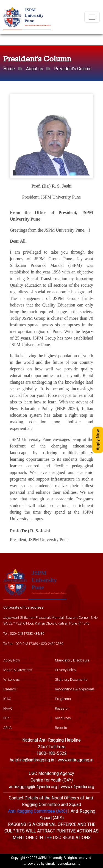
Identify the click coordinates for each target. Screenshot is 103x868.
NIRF (7, 718)
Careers (10, 689)
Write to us (12, 680)
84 (37, 634)
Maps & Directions (18, 670)
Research (62, 708)
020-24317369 (52, 644)
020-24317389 (27, 644)
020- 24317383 (21, 634)
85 (42, 634)
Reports (61, 728)
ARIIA (7, 728)
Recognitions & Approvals (75, 689)
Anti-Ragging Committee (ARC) (37, 811)
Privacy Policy (66, 670)
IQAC (7, 699)
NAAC (8, 708)
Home (9, 69)
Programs (63, 699)
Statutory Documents (71, 680)
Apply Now (12, 660)
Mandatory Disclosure (72, 660)
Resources (63, 718)
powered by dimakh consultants (52, 864)
